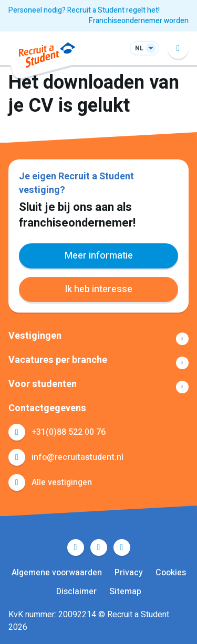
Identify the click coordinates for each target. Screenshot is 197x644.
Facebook (76, 548)
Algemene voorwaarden (57, 573)
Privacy (129, 573)
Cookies (171, 573)
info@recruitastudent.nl (77, 457)
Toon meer (98, 339)
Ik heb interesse (98, 289)
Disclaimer (76, 592)
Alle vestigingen (62, 482)
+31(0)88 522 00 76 (69, 432)
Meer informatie (99, 256)
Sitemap (125, 592)
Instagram (122, 548)
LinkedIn (99, 548)
